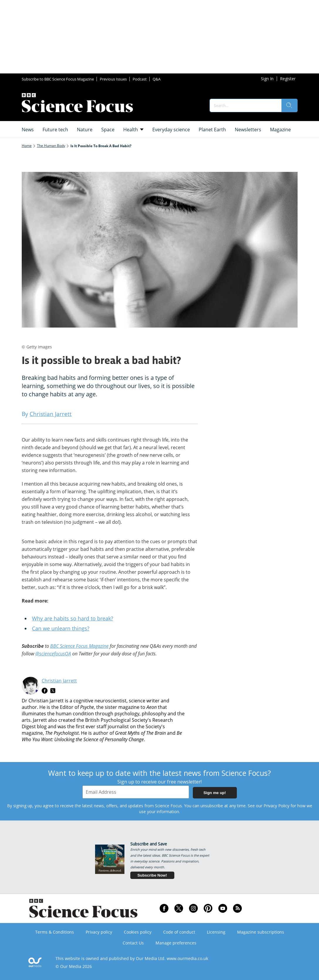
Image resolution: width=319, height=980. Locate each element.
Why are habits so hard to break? (73, 618)
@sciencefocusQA (53, 654)
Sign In (267, 79)
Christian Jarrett (59, 681)
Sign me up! (215, 793)
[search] (289, 105)
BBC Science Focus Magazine (79, 646)
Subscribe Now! (152, 875)
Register (288, 79)
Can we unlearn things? (61, 628)
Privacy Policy (276, 806)
